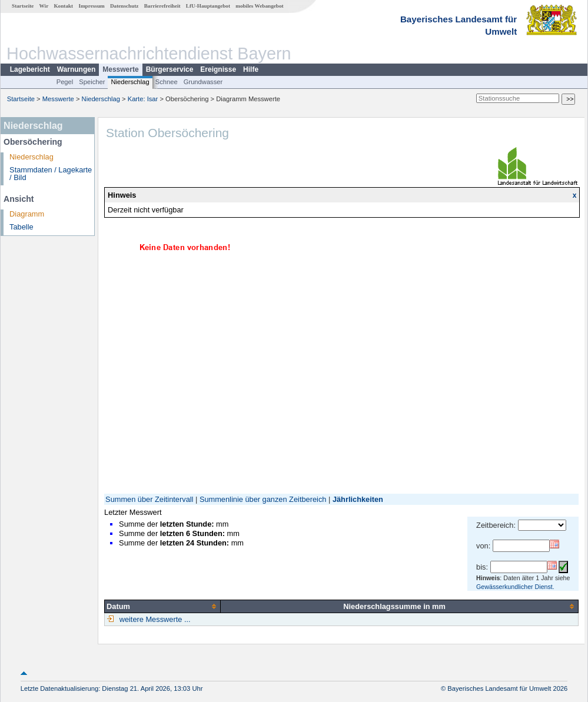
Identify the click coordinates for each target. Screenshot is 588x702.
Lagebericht (30, 69)
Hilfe (251, 69)
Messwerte (120, 69)
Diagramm (27, 214)
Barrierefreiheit (162, 6)
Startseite (23, 6)
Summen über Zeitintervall (149, 499)
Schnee (167, 82)
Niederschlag (130, 82)
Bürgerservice (170, 69)
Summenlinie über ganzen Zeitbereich (263, 499)
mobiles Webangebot (259, 6)
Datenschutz (124, 6)
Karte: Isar (143, 99)
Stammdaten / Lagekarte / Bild (51, 174)
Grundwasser (203, 82)
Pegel (65, 82)
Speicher (92, 82)
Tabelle (21, 227)
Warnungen (77, 69)
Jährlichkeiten (358, 499)
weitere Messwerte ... (154, 619)
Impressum (91, 6)
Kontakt (63, 6)
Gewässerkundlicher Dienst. (515, 587)
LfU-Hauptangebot (208, 6)
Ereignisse (218, 69)
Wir (44, 6)
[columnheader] (163, 606)
